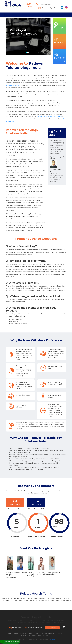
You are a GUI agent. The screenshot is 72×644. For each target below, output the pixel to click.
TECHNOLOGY (32, 636)
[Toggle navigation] (7, 15)
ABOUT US (31, 633)
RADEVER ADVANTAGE (19, 633)
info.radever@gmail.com (48, 8)
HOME (9, 633)
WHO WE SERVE (49, 633)
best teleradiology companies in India (49, 117)
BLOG (40, 636)
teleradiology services (13, 85)
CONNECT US (47, 636)
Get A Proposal (52, 628)
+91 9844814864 (43, 4)
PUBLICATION (39, 633)
